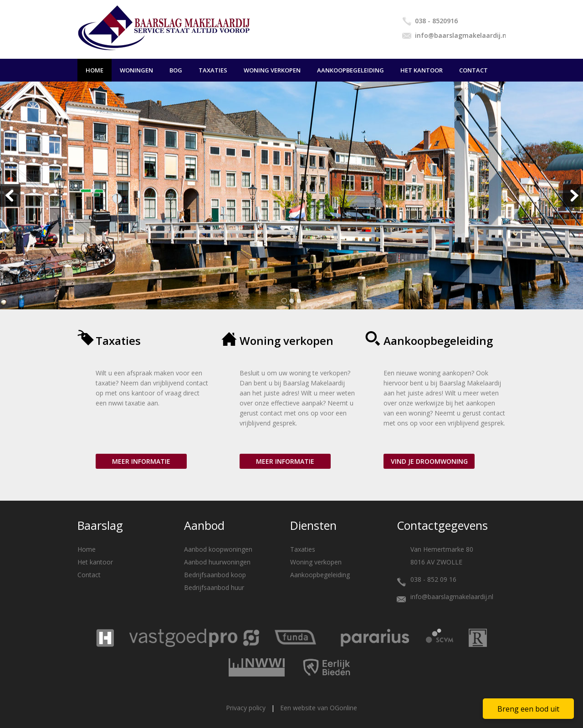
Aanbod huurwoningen (217, 562)
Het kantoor (422, 70)
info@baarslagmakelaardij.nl (460, 35)
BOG (176, 70)
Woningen (136, 70)
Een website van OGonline (319, 708)
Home (95, 70)
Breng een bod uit (528, 709)
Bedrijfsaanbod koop (215, 575)
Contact (473, 70)
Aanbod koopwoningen (218, 549)
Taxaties (213, 70)
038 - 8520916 (436, 21)
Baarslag (100, 525)
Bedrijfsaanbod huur (214, 587)
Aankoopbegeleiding (350, 70)
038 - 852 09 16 (433, 579)
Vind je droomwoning (429, 461)
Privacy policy (246, 708)
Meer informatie (141, 461)
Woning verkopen (272, 70)
